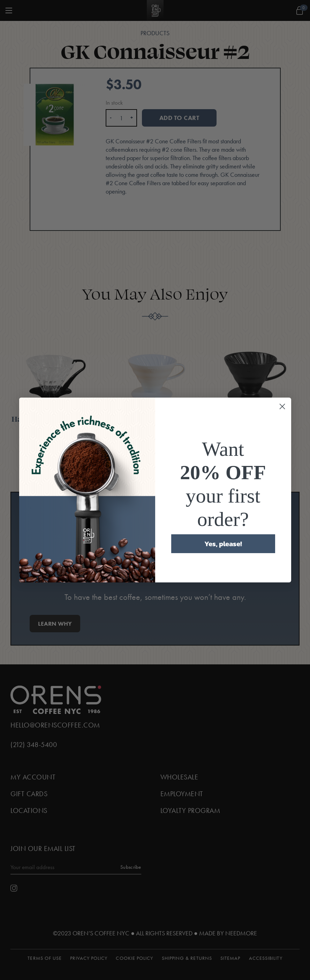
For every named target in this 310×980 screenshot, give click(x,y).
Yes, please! (223, 544)
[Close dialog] (282, 406)
